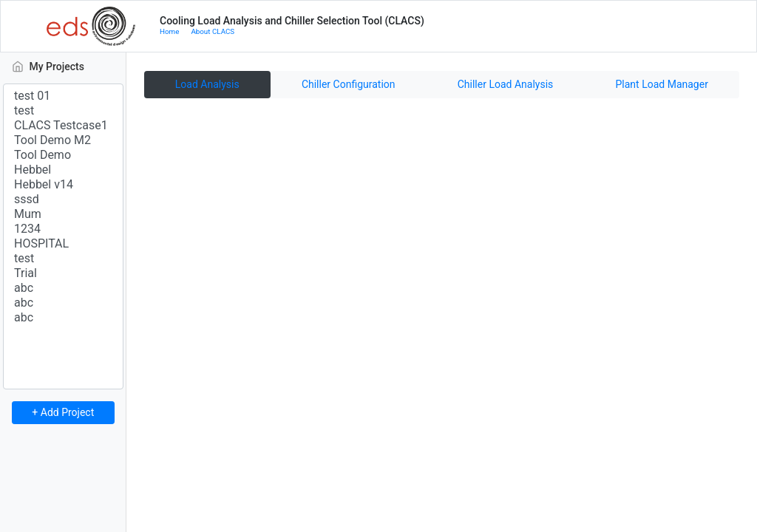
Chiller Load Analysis (506, 84)
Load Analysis (207, 84)
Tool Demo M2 (63, 140)
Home (169, 31)
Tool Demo (63, 155)
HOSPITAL (63, 244)
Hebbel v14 (63, 185)
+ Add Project (63, 412)
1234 (63, 229)
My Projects (68, 65)
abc (63, 288)
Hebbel (63, 170)
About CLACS (213, 31)
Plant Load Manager (662, 84)
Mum (63, 214)
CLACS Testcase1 (63, 126)
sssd (63, 199)
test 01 (63, 96)
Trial (63, 273)
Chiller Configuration (349, 84)
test (63, 111)
